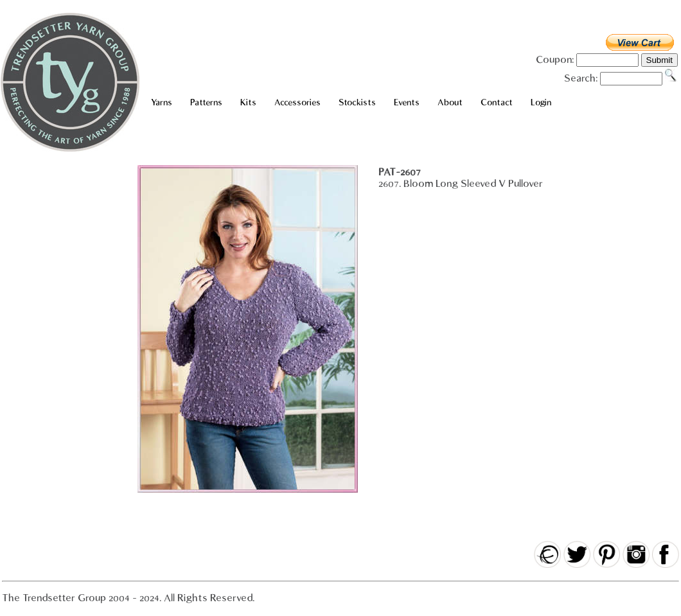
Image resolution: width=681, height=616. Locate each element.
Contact (497, 102)
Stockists (357, 102)
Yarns (162, 102)
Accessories (297, 102)
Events (407, 102)
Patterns (206, 102)
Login (541, 102)
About (450, 102)
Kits (248, 102)
